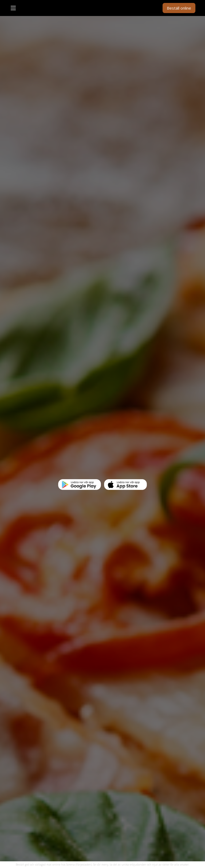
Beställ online (179, 8)
